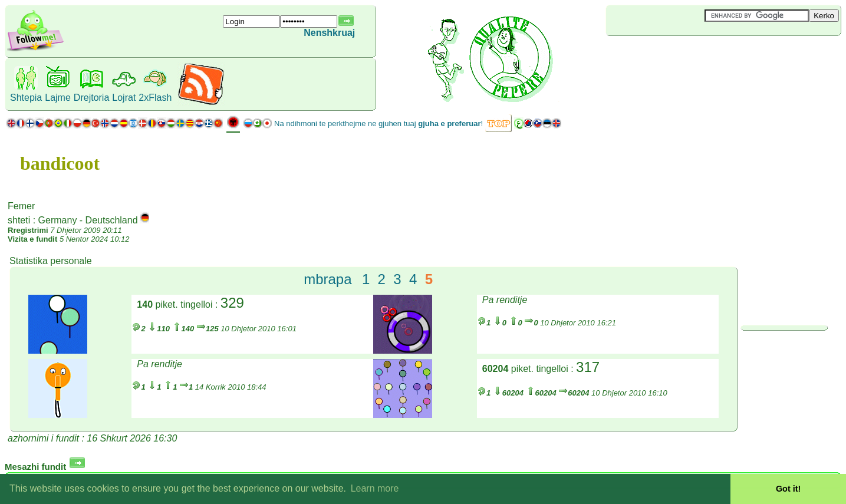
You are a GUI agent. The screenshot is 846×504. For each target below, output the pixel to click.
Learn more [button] (375, 488)
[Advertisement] (676, 55)
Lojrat (124, 98)
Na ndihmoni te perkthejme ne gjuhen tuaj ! (378, 123)
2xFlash (155, 98)
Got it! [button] (788, 489)
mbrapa (327, 279)
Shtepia (26, 98)
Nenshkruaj (329, 33)
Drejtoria (91, 98)
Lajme (58, 98)
